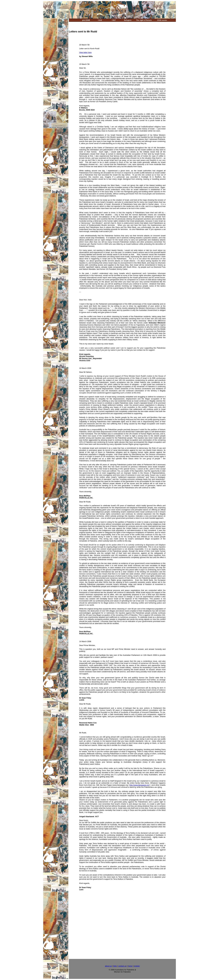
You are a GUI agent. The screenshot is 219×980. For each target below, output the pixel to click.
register (137, 966)
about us (108, 966)
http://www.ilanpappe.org (139, 785)
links (115, 966)
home (130, 966)
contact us (122, 966)
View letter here (85, 52)
